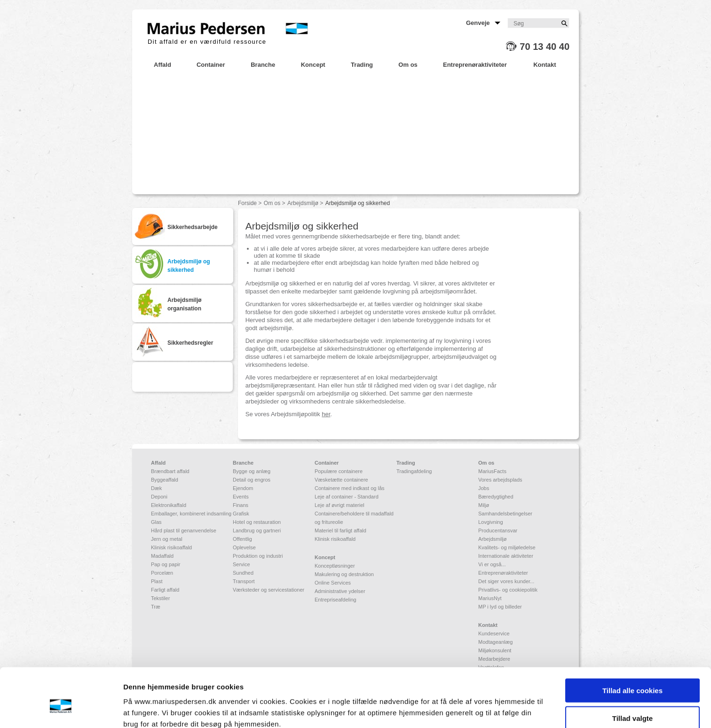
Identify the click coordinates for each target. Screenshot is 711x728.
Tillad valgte (632, 673)
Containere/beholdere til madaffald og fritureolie (354, 518)
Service (241, 564)
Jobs (484, 488)
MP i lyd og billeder (500, 607)
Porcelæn (162, 573)
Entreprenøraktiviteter (503, 573)
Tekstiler (160, 598)
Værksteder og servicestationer (269, 590)
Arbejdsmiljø (303, 203)
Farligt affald (165, 590)
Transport (244, 581)
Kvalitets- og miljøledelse (507, 547)
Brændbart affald (170, 471)
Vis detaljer (489, 709)
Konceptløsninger (335, 566)
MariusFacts (492, 471)
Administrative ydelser (340, 591)
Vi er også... (492, 564)
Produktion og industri (258, 556)
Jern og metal (167, 539)
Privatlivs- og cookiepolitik (508, 590)
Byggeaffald (165, 480)
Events (241, 497)
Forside (247, 203)
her (326, 414)
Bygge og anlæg (252, 471)
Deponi (159, 497)
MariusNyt (490, 598)
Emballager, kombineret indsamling (191, 514)
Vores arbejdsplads (500, 480)
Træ (156, 607)
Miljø (484, 505)
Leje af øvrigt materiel (340, 505)
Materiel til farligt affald (340, 530)
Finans (241, 505)
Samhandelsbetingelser (505, 514)
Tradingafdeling (414, 471)
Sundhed (243, 573)
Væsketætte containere (341, 480)
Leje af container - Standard (347, 497)
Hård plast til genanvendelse (184, 530)
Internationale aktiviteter (506, 556)
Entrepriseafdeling (336, 600)
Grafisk (241, 514)
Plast (157, 581)
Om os (272, 203)
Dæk (156, 488)
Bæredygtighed (496, 497)
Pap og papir (166, 564)
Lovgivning (491, 522)
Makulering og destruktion (344, 574)
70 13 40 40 (545, 47)
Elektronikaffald (169, 505)
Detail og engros (252, 480)
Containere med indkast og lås (350, 488)
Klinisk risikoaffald (171, 547)
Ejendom (243, 488)
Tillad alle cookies (632, 645)
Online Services (333, 583)
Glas (156, 522)
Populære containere (339, 471)
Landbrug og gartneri (257, 530)
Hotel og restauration (257, 522)
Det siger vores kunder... (506, 581)
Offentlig (242, 539)
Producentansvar (498, 530)
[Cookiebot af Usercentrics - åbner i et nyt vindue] (61, 710)
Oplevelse (244, 547)
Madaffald (162, 556)
